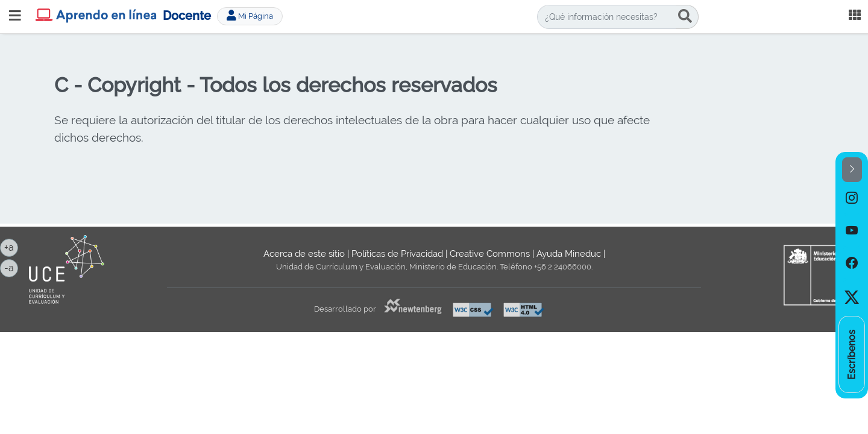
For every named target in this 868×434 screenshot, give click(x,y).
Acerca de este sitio (304, 254)
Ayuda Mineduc (569, 254)
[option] (852, 198)
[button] (852, 170)
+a (11, 247)
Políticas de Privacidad (397, 254)
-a (11, 267)
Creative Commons (490, 254)
